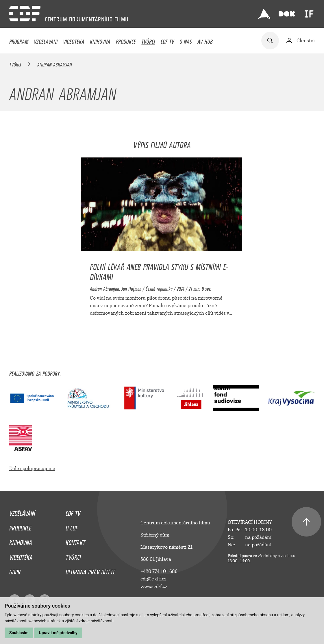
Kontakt (75, 541)
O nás (186, 40)
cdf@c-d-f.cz (153, 579)
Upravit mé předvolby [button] (58, 633)
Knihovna (100, 40)
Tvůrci (148, 40)
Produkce (126, 40)
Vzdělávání (46, 40)
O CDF (72, 527)
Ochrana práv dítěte (90, 571)
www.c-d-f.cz (154, 586)
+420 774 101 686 (159, 571)
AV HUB (205, 40)
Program (19, 40)
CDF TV (167, 40)
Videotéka (74, 40)
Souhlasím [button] (19, 633)
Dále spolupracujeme (32, 468)
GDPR (15, 571)
